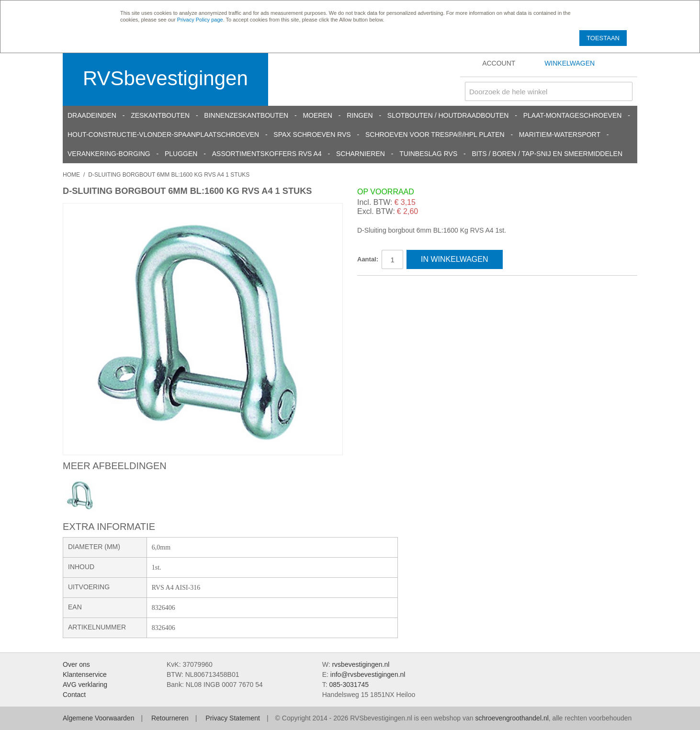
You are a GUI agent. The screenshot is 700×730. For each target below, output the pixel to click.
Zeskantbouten (160, 115)
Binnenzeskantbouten (246, 115)
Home (71, 175)
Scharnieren (361, 154)
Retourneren (170, 718)
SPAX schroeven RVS (312, 135)
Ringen (360, 115)
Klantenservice (85, 674)
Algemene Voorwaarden (98, 718)
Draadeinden (92, 115)
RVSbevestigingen (165, 78)
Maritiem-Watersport (560, 135)
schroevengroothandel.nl (512, 718)
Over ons (76, 664)
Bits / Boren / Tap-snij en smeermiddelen (548, 154)
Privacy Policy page (200, 20)
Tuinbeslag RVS (428, 154)
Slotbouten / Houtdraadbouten (448, 115)
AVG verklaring (85, 685)
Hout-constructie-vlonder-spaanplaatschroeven (163, 135)
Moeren (317, 115)
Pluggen (181, 154)
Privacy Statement (233, 718)
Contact (74, 695)
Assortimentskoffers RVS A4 (267, 154)
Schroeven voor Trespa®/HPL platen (435, 135)
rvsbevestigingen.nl (361, 664)
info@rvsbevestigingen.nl (368, 674)
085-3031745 (349, 685)
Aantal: (368, 259)
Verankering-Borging (109, 154)
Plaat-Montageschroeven (573, 115)
